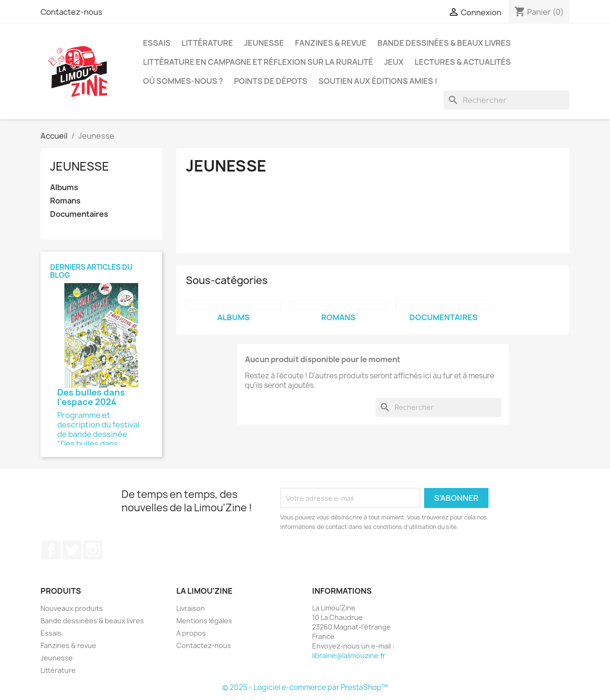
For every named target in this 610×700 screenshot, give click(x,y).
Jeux (394, 62)
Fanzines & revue (331, 43)
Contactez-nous (71, 12)
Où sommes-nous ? (183, 81)
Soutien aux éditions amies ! (378, 81)
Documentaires (79, 214)
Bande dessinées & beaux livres (444, 43)
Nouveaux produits (72, 608)
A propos (191, 633)
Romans (65, 201)
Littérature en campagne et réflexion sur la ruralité (258, 62)
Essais (157, 43)
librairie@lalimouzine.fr (349, 655)
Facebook (51, 550)
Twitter (72, 550)
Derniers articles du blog (91, 271)
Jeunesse (264, 43)
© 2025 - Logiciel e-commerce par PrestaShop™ (305, 687)
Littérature (207, 43)
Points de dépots (271, 81)
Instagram (93, 550)
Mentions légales (204, 621)
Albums (64, 188)
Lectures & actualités (463, 62)
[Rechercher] (507, 100)
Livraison (191, 608)
